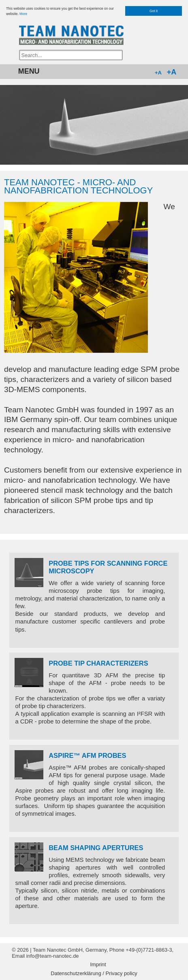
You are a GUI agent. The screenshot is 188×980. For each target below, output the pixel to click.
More (23, 14)
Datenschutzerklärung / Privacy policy (94, 974)
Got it (154, 11)
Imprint (98, 965)
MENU (29, 71)
